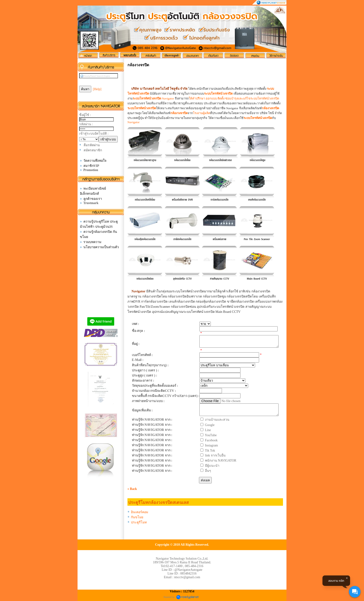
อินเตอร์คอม (140, 512)
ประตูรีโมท (139, 522)
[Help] (97, 89)
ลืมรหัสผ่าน (92, 145)
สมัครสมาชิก (93, 150)
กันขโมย (137, 517)
